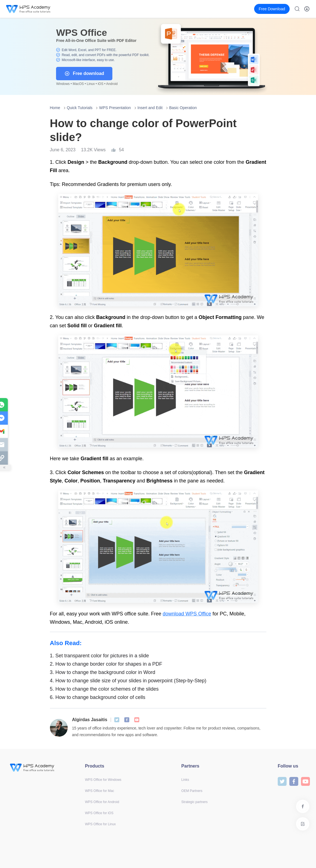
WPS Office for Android (102, 802)
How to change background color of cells (98, 697)
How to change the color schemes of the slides (104, 689)
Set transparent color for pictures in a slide (99, 656)
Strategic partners (195, 802)
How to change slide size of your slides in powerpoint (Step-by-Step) (128, 681)
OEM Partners (192, 791)
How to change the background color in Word (103, 672)
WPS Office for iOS (99, 813)
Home (55, 108)
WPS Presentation (115, 108)
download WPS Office (187, 614)
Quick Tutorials (80, 108)
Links (185, 780)
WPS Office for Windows (103, 780)
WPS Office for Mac (99, 791)
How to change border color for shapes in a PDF (106, 664)
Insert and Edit (150, 108)
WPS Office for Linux (100, 824)
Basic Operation (183, 108)
